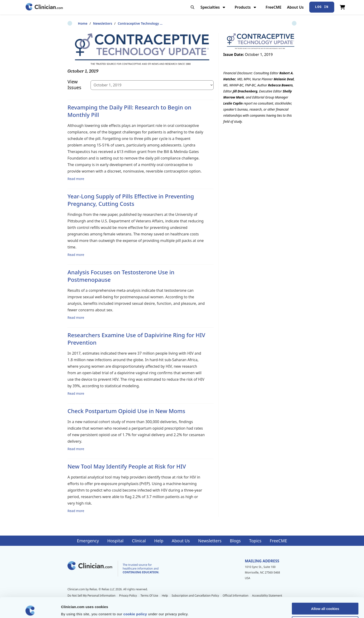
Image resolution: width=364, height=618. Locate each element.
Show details (244, 609)
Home (72, 23)
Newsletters (92, 23)
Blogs (235, 541)
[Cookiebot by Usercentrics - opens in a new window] (30, 609)
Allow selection (325, 602)
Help (159, 541)
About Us (295, 7)
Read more (76, 179)
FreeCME (273, 7)
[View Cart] (342, 7)
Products (246, 7)
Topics (255, 541)
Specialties (213, 7)
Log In (322, 7)
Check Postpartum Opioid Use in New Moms (126, 411)
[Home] (44, 7)
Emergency (88, 541)
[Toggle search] (192, 7)
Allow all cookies (325, 588)
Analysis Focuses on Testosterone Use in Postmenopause (121, 276)
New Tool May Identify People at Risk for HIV (127, 466)
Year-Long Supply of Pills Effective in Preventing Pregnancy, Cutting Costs (131, 200)
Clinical (139, 541)
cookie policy (135, 594)
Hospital (115, 541)
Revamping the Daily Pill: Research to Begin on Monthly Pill (129, 111)
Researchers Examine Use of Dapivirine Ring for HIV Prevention (136, 339)
